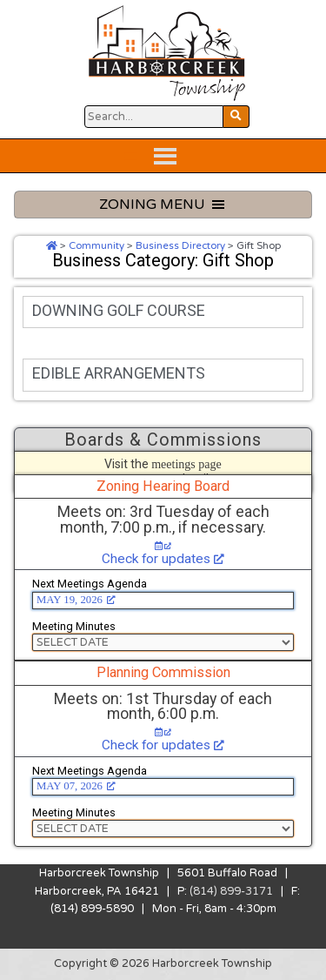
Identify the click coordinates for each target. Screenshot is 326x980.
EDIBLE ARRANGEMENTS (119, 373)
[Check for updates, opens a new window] (163, 546)
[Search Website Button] (154, 117)
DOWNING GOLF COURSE (119, 310)
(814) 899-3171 (231, 891)
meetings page (186, 464)
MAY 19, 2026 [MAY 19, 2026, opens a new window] (76, 600)
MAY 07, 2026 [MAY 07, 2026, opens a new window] (76, 786)
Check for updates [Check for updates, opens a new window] (163, 559)
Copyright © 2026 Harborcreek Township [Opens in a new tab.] (163, 963)
